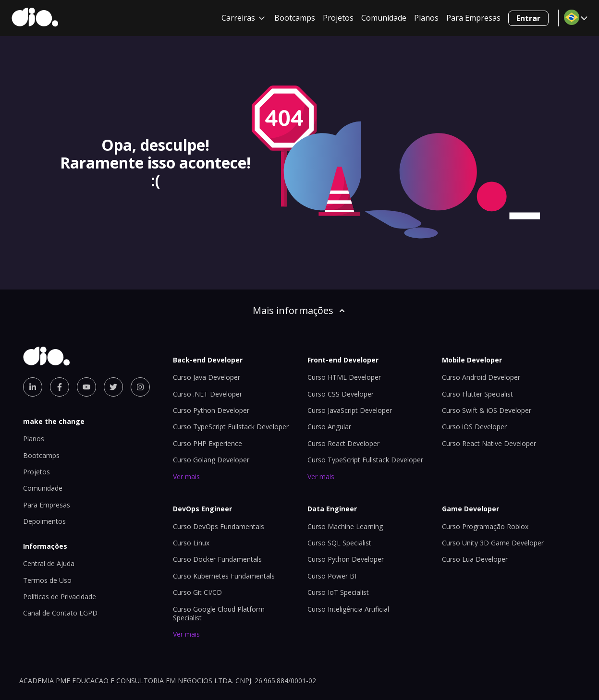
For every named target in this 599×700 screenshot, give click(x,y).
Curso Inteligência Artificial (348, 609)
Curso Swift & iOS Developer (487, 410)
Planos (426, 18)
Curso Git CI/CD (197, 592)
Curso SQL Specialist (339, 543)
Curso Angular (329, 427)
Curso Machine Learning (345, 526)
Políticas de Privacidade (60, 597)
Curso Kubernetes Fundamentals (224, 576)
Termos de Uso (47, 580)
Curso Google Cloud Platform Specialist (219, 613)
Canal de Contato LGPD (60, 613)
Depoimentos (44, 521)
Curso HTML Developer (344, 377)
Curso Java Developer (207, 377)
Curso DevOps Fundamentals (219, 526)
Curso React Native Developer (489, 443)
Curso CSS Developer (341, 394)
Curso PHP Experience (208, 443)
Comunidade (384, 18)
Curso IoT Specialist (338, 592)
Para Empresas (473, 18)
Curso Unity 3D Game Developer (493, 543)
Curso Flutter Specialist (477, 394)
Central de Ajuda (49, 563)
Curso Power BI (332, 576)
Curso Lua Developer (475, 559)
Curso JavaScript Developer (350, 410)
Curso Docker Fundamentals (217, 559)
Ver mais (186, 477)
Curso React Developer (343, 443)
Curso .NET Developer (208, 394)
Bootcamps (295, 18)
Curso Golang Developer (211, 460)
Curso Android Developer (481, 377)
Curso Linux (191, 543)
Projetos (338, 18)
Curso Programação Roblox (485, 526)
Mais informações (300, 310)
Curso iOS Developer (474, 427)
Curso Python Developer (211, 410)
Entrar (528, 18)
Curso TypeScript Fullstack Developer (231, 427)
